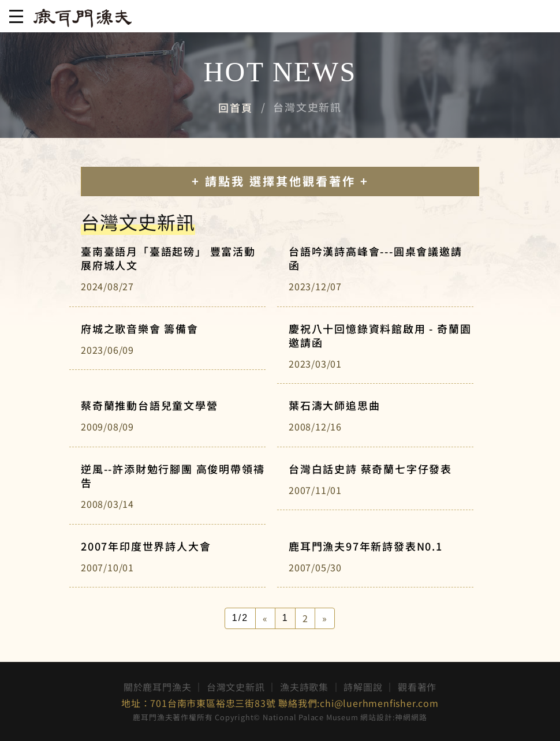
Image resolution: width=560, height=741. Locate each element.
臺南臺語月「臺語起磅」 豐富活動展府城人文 (168, 258)
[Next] (325, 618)
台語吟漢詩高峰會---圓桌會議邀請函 (376, 258)
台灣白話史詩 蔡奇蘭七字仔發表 (370, 469)
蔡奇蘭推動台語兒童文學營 (150, 405)
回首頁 (235, 107)
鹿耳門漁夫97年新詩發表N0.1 (366, 546)
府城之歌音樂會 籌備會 (140, 328)
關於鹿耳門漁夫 (158, 687)
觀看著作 (417, 687)
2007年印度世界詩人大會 (146, 546)
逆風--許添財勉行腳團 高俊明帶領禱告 (173, 476)
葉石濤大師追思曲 (334, 405)
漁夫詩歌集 (304, 687)
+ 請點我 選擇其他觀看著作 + (280, 181)
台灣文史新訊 (236, 687)
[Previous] (265, 618)
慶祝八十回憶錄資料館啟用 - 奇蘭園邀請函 (380, 335)
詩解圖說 (363, 687)
